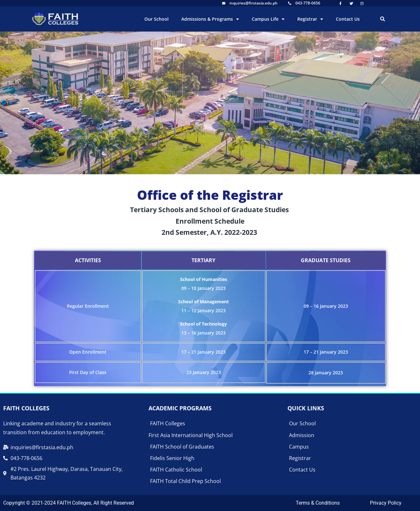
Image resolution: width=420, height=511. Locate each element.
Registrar (310, 19)
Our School (156, 19)
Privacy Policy (386, 503)
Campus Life (268, 19)
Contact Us (348, 19)
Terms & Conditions (318, 503)
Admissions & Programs (210, 19)
